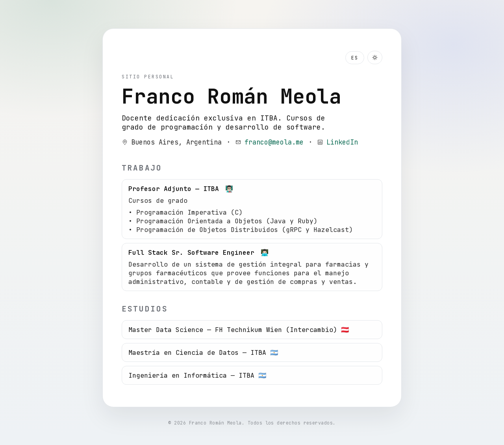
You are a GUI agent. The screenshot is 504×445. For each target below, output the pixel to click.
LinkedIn (342, 142)
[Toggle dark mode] (375, 57)
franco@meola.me (274, 142)
